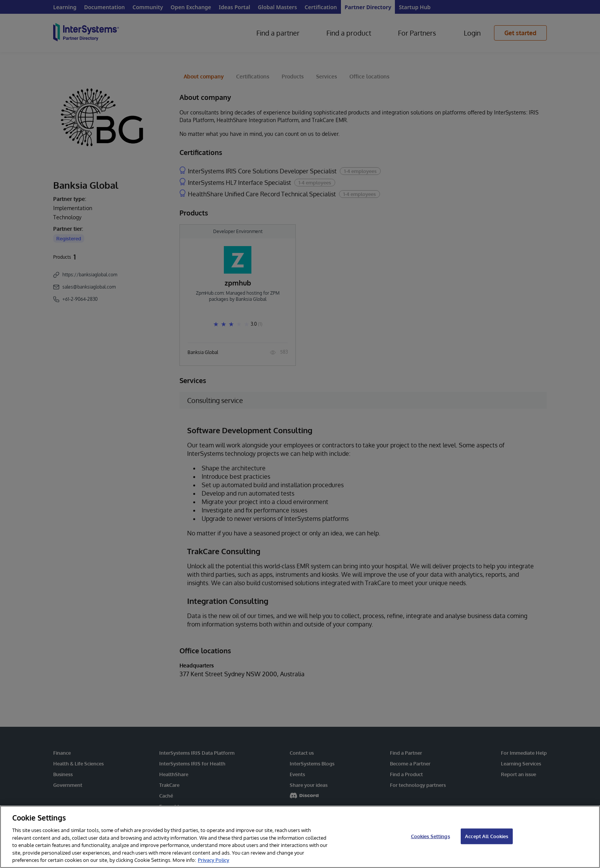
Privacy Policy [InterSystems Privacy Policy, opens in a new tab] (214, 860)
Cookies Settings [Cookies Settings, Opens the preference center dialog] (430, 836)
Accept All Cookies (487, 836)
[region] (300, 837)
